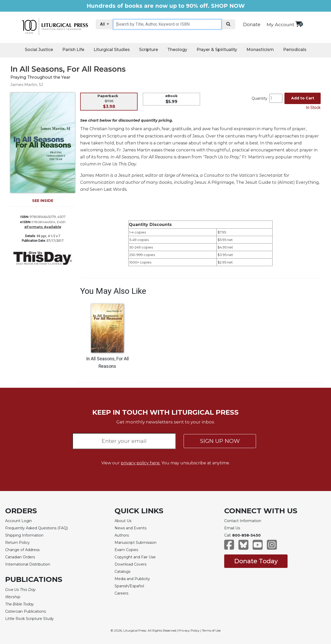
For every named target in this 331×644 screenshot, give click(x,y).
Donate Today (256, 561)
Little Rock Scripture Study (29, 619)
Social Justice (39, 50)
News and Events (130, 528)
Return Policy (17, 543)
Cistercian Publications (25, 611)
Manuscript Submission (136, 543)
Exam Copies (126, 550)
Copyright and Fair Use (135, 557)
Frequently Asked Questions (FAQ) (36, 528)
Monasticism (260, 50)
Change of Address (22, 550)
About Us (123, 521)
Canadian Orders (20, 557)
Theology (177, 50)
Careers (121, 593)
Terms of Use (211, 630)
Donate (252, 25)
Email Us (232, 528)
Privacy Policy (189, 630)
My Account (280, 24)
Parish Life (73, 50)
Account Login (18, 521)
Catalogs (122, 572)
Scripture (149, 50)
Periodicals (295, 50)
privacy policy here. (141, 463)
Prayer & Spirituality (217, 50)
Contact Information (243, 521)
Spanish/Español (129, 586)
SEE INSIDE (43, 201)
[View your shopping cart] (299, 24)
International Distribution (28, 564)
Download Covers (130, 564)
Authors (122, 535)
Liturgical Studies (112, 50)
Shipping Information (24, 535)
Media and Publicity (132, 579)
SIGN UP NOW (220, 441)
